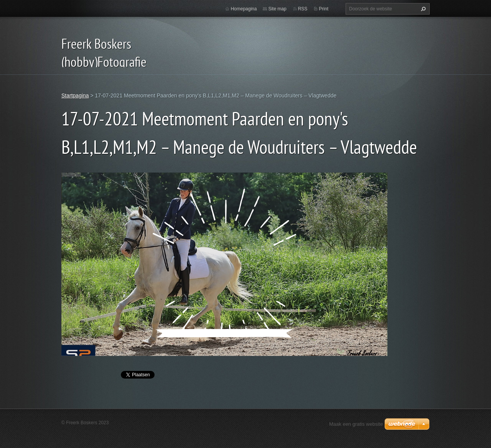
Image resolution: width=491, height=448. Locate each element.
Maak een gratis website (356, 424)
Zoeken (422, 9)
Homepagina (244, 9)
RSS (303, 9)
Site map (277, 9)
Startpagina (75, 96)
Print (324, 9)
